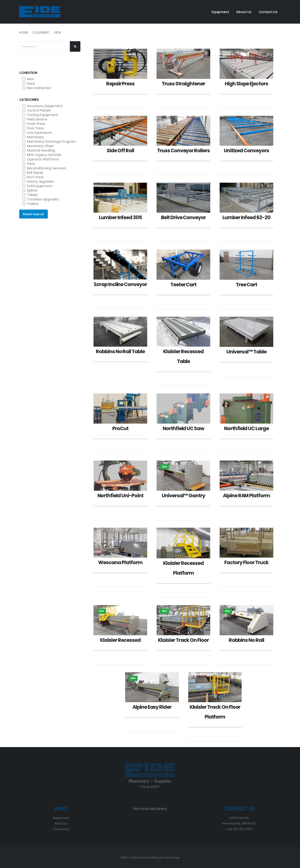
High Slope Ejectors (246, 84)
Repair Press (120, 84)
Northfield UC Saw (183, 428)
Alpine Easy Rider (152, 707)
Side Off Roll (120, 151)
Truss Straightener (183, 84)
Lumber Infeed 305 (120, 217)
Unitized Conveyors (246, 151)
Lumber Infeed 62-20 (246, 217)
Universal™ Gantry (183, 496)
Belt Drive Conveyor (183, 217)
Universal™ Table (246, 352)
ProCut (120, 428)
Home (24, 33)
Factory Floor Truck (246, 562)
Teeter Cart (183, 285)
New (58, 33)
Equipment (220, 12)
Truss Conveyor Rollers (183, 151)
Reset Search (34, 214)
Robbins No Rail (246, 640)
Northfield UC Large (246, 428)
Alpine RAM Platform (246, 496)
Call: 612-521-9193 (239, 829)
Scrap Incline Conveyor (120, 284)
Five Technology (170, 857)
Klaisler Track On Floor (183, 640)
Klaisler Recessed (120, 640)
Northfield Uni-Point (120, 496)
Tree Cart (247, 285)
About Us (244, 12)
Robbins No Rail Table (120, 351)
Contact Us (268, 12)
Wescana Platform (120, 562)
